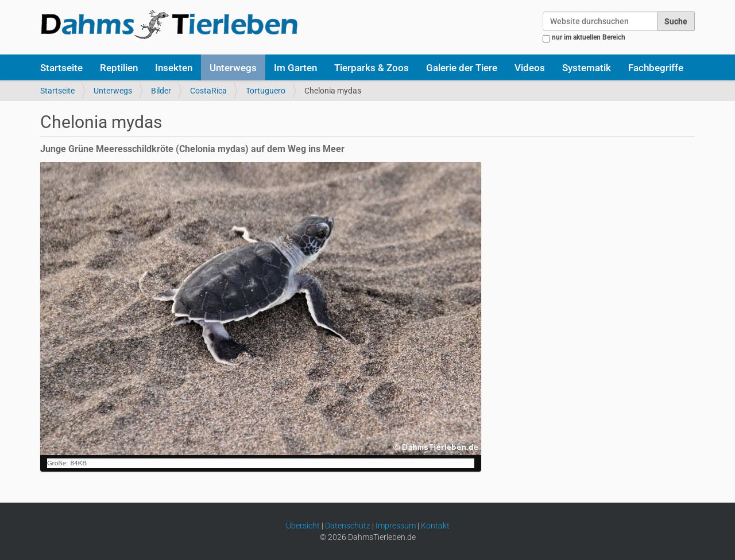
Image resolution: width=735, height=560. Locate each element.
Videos (530, 68)
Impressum (396, 526)
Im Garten (295, 68)
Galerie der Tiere (462, 68)
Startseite (61, 68)
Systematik (587, 68)
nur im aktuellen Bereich (589, 37)
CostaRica (208, 91)
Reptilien (119, 68)
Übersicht (303, 526)
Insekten (174, 68)
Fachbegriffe (656, 68)
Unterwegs (233, 68)
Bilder (161, 91)
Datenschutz (348, 526)
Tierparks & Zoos (372, 68)
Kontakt (435, 526)
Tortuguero (266, 91)
